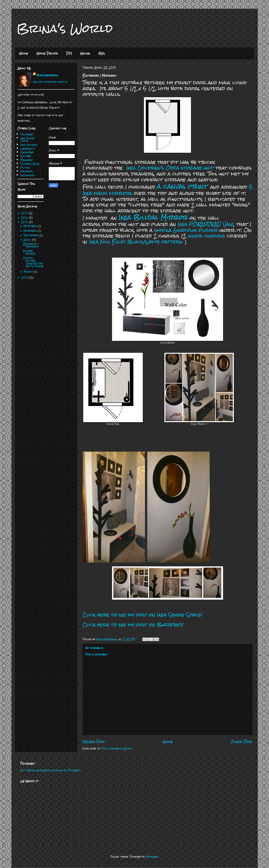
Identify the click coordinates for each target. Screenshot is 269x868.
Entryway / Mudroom (31, 245)
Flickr (25, 168)
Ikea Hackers (29, 145)
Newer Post (94, 742)
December (31, 226)
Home (24, 53)
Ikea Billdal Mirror (153, 217)
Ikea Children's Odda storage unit (170, 168)
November (31, 231)
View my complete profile (50, 82)
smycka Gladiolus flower (186, 230)
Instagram (28, 175)
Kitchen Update (29, 252)
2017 (25, 213)
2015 (25, 222)
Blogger (152, 857)
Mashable (26, 160)
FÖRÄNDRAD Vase (211, 224)
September (32, 235)
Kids (102, 53)
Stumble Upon (30, 164)
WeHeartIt (28, 148)
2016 (25, 217)
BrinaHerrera (47, 75)
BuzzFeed (27, 152)
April (28, 240)
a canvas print (182, 186)
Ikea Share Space (27, 139)
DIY (69, 53)
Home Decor (47, 53)
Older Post (242, 742)
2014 (25, 277)
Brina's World (65, 28)
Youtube (25, 156)
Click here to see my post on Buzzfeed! (133, 625)
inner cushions (206, 236)
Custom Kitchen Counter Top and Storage (33, 262)
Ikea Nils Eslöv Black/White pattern (136, 242)
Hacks (85, 53)
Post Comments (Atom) (117, 748)
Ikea (183, 224)
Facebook (27, 171)
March (29, 272)
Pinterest (27, 134)
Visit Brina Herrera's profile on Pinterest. (51, 770)
